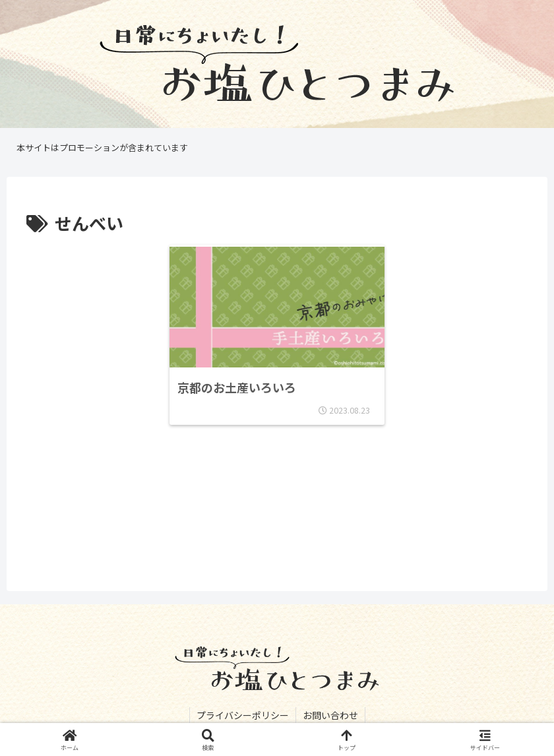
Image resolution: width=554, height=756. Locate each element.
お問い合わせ (330, 715)
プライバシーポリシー (243, 715)
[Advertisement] (277, 515)
